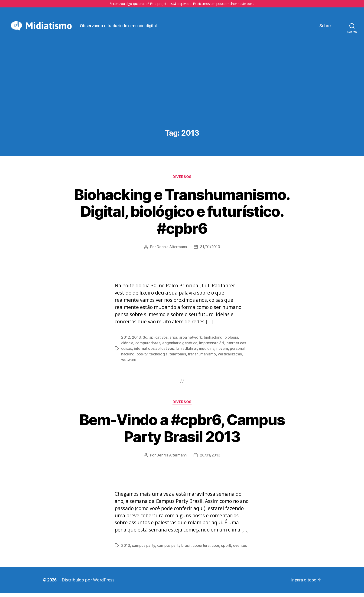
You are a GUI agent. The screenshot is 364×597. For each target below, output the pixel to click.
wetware (129, 364)
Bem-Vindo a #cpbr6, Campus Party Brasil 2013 (182, 432)
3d (145, 341)
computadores (148, 347)
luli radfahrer (186, 352)
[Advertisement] (182, 98)
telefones (178, 358)
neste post (246, 4)
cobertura (201, 549)
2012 (126, 341)
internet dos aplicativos (154, 352)
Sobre (325, 28)
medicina (207, 352)
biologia (231, 341)
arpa (173, 341)
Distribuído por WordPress (88, 584)
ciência (127, 347)
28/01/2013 (210, 459)
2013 (136, 341)
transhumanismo (202, 358)
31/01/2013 (210, 251)
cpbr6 (226, 549)
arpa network (191, 341)
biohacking (213, 341)
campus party (143, 549)
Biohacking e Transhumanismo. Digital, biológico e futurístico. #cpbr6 (182, 215)
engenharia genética (180, 347)
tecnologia (158, 358)
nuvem (222, 352)
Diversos (182, 180)
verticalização (230, 358)
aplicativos (158, 341)
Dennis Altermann (172, 251)
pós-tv (142, 358)
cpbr (215, 549)
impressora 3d (211, 347)
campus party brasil (174, 549)
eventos (240, 549)
